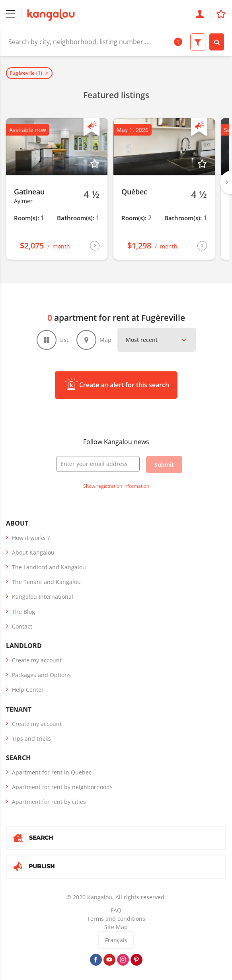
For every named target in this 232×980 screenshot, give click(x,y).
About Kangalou (33, 552)
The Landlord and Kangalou (49, 567)
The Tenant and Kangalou (46, 582)
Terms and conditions (116, 919)
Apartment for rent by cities (49, 802)
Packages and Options (41, 675)
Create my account (37, 660)
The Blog (23, 612)
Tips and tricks (31, 738)
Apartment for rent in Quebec (52, 772)
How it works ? (31, 538)
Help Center (28, 690)
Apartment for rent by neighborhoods (62, 787)
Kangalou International (43, 597)
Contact (22, 626)
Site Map (116, 927)
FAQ (116, 910)
